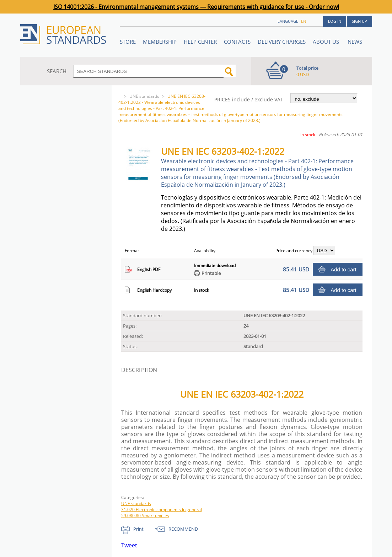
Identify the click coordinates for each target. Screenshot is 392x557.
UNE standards (144, 96)
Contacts (237, 42)
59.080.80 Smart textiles (145, 516)
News (355, 42)
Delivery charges (282, 42)
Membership (160, 42)
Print (138, 529)
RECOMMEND (183, 529)
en (304, 21)
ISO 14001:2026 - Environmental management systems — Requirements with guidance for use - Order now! (196, 7)
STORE (128, 42)
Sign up (359, 21)
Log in (335, 21)
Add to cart (343, 269)
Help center (200, 42)
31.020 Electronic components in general (162, 510)
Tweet (129, 545)
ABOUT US (327, 42)
